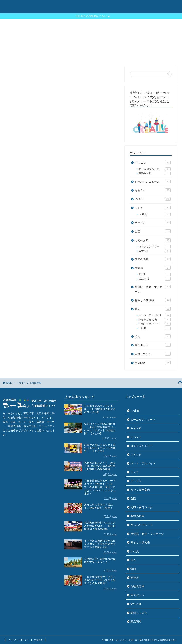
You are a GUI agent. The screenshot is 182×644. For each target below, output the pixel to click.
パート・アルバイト (155, 315)
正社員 (155, 328)
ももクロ (153, 190)
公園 (153, 231)
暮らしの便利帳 (153, 300)
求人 (153, 309)
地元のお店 (153, 240)
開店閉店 (153, 363)
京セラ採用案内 (155, 320)
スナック (155, 251)
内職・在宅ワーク (155, 324)
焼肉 (153, 336)
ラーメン (153, 222)
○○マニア (153, 162)
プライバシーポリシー (18, 640)
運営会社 (142, 5)
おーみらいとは (83, 5)
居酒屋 (153, 268)
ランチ (153, 208)
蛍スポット (153, 345)
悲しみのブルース (155, 169)
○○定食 (155, 214)
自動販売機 (155, 173)
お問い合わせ (160, 5)
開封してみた (153, 354)
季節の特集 (104, 5)
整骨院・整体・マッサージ (153, 289)
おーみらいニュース (153, 181)
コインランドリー (155, 247)
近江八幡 (155, 279)
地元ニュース (124, 5)
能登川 (155, 274)
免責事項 (38, 640)
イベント (153, 199)
